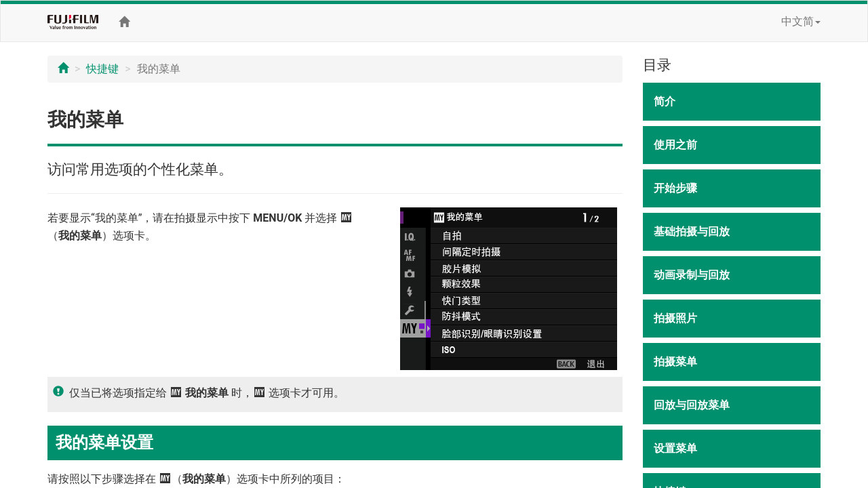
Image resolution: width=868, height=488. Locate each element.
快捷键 (102, 69)
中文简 (801, 21)
